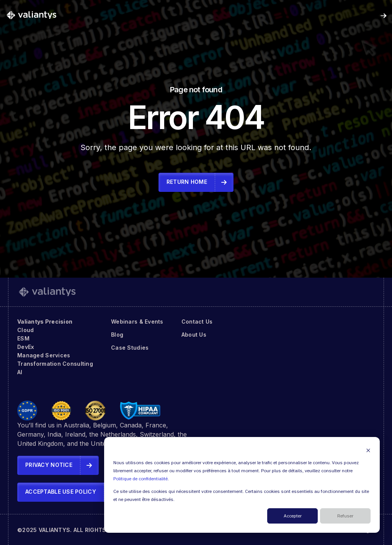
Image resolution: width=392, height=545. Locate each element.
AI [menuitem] (20, 372)
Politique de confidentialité (140, 479)
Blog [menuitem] (117, 335)
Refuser (345, 516)
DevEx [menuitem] (26, 347)
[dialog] (242, 485)
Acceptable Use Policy (61, 492)
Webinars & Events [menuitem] (137, 322)
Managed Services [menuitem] (44, 355)
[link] (31, 15)
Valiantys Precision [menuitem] (45, 322)
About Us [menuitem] (194, 335)
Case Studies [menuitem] (130, 348)
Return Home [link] (187, 182)
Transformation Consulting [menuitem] (55, 364)
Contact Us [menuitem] (197, 322)
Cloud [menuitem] (25, 330)
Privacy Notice (49, 465)
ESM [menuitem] (23, 338)
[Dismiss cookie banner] (368, 450)
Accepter (293, 516)
